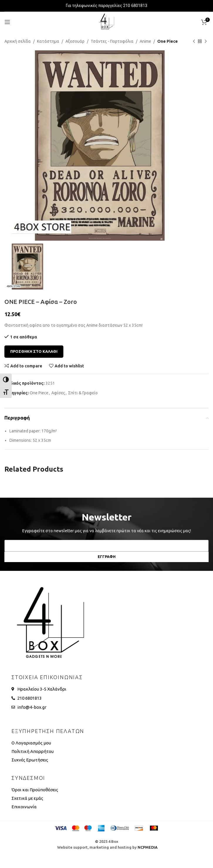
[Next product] (206, 41)
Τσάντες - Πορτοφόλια (112, 41)
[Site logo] (107, 22)
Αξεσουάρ (75, 41)
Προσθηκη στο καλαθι (34, 351)
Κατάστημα (48, 41)
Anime (145, 41)
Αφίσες (58, 393)
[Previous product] (194, 41)
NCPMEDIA (148, 847)
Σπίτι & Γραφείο (83, 393)
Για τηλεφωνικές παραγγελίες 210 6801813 (107, 6)
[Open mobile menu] (7, 22)
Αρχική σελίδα (18, 41)
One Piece (168, 41)
